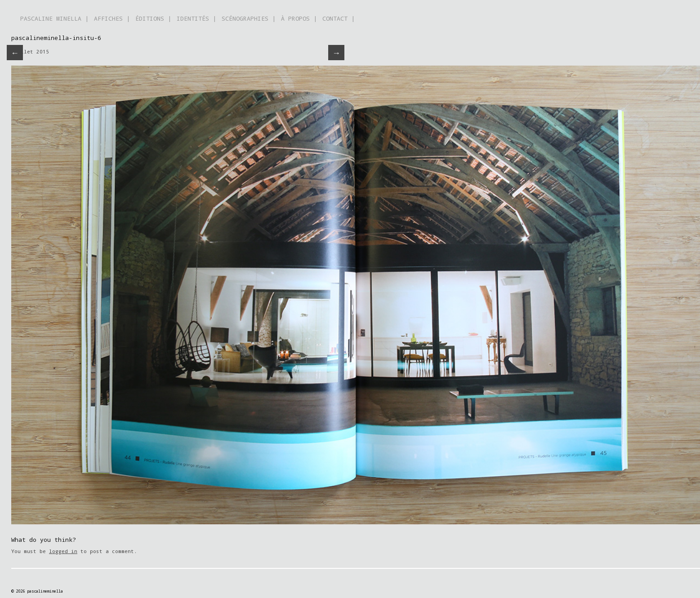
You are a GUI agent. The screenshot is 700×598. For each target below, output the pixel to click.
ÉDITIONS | (153, 18)
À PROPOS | (299, 18)
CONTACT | (339, 18)
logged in (63, 551)
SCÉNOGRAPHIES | (249, 18)
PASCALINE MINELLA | (54, 18)
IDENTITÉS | (196, 18)
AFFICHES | (112, 18)
